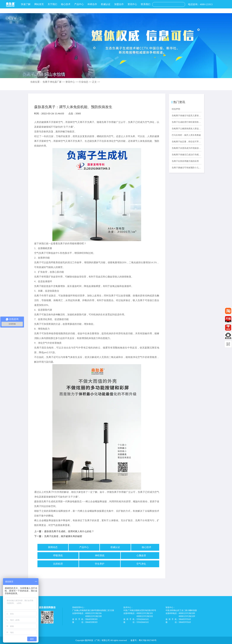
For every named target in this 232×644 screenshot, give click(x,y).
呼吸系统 (58, 555)
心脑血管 (141, 555)
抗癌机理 (58, 564)
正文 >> (96, 82)
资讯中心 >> (72, 82)
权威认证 (106, 4)
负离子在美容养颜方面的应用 (185, 161)
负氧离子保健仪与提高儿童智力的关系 (187, 116)
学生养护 (100, 564)
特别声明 (176, 109)
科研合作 (92, 4)
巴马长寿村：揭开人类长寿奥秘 (186, 135)
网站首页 (39, 4)
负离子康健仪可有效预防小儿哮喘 (187, 168)
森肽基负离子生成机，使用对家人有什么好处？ (69, 531)
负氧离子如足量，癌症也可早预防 (187, 142)
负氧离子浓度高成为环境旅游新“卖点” (187, 148)
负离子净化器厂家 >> (54, 82)
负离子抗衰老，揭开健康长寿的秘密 (63, 536)
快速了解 (26, 4)
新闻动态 (53, 547)
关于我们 (52, 4)
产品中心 (79, 4)
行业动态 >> (85, 82)
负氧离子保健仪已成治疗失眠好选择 (187, 155)
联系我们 (146, 4)
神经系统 (100, 555)
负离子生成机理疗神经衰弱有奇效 (187, 122)
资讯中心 (132, 4)
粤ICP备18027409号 (148, 640)
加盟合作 (119, 4)
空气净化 (141, 564)
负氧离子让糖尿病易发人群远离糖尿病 (187, 129)
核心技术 (66, 4)
